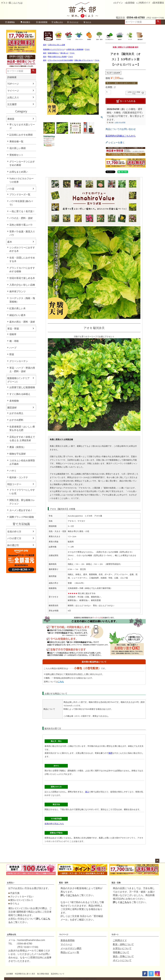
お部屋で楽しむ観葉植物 (22, 387)
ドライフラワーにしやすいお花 (22, 492)
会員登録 (130, 3)
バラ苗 (11, 189)
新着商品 (10, 22)
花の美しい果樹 (18, 148)
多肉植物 (14, 401)
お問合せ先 (11, 934)
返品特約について (58, 974)
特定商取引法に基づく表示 (25, 974)
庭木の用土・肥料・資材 (22, 322)
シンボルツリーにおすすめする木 (22, 249)
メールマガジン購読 (71, 948)
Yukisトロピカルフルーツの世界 (22, 180)
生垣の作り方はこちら (54, 824)
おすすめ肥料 (16, 420)
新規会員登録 (68, 940)
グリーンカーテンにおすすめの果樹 (22, 163)
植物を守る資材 (18, 454)
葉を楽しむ (64, 53)
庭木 (10, 242)
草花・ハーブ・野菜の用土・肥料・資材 (22, 370)
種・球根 (14, 341)
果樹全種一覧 (16, 141)
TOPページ (13, 84)
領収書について (121, 952)
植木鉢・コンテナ (19, 477)
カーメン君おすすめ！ (21, 510)
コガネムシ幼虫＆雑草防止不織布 (22, 462)
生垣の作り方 (14, 531)
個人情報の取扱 (43, 974)
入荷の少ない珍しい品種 (22, 285)
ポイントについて (122, 960)
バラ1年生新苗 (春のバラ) (21, 203)
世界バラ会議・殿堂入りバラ (22, 233)
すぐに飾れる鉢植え (20, 394)
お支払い (11, 883)
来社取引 (25, 22)
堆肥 (110, 753)
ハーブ (13, 348)
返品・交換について (123, 956)
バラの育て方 (14, 538)
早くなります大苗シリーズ (22, 126)
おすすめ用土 (16, 413)
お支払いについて (122, 948)
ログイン (119, 3)
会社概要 (10, 974)
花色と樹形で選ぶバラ (21, 225)
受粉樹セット (16, 155)
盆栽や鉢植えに (53, 53)
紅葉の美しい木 (18, 308)
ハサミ (13, 471)
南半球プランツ (18, 291)
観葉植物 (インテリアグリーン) (18, 380)
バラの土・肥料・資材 (21, 218)
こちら (61, 681)
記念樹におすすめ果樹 (21, 135)
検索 (158, 22)
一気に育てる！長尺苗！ (22, 211)
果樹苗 (11, 119)
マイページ (73, 22)
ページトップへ (157, 861)
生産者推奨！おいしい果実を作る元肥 (22, 428)
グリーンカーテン (19, 361)
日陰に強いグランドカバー (84, 60)
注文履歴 (12, 104)
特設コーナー (14, 484)
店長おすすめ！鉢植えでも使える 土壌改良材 (22, 439)
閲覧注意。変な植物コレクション (22, 502)
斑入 (87, 792)
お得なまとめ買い (19, 172)
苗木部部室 (42, 22)
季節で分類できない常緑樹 (57, 57)
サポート (115, 934)
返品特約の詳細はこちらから (121, 136)
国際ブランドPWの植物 (22, 517)
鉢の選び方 (13, 545)
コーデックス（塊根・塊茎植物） (22, 300)
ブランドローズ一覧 (20, 194)
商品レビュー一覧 (70, 952)
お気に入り (57, 22)
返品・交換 (116, 883)
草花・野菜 (13, 329)
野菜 (12, 354)
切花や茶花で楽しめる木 (22, 278)
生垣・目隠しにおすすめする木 (22, 259)
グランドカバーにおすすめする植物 (22, 270)
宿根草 (13, 334)
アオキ (87, 49)
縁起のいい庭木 (18, 315)
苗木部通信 (158, 3)
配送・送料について (123, 944)
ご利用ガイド (144, 3)
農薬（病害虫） (18, 447)
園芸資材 (12, 408)
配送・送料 (64, 883)
